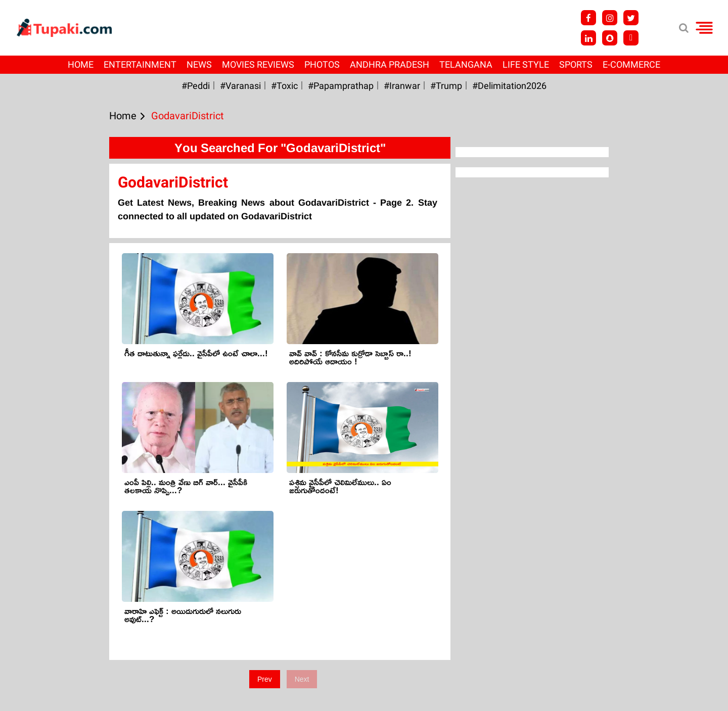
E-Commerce (631, 64)
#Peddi (196, 86)
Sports (576, 64)
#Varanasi (240, 86)
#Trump (446, 86)
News (199, 64)
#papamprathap (341, 86)
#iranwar (402, 86)
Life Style (526, 64)
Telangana (466, 64)
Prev (265, 679)
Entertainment (140, 64)
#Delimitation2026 (509, 86)
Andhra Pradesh (390, 64)
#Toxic (284, 86)
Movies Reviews (258, 64)
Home (81, 64)
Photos (322, 64)
